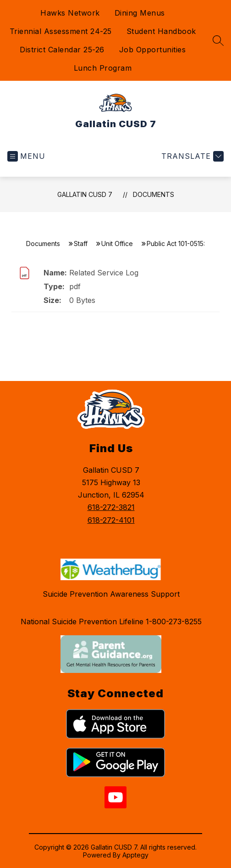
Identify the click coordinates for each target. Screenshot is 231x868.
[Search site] (218, 40)
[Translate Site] (191, 156)
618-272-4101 (111, 520)
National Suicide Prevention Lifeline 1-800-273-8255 (111, 622)
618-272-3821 (111, 507)
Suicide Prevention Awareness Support (111, 594)
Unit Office (117, 244)
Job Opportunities (153, 50)
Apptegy (135, 855)
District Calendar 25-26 (62, 50)
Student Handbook (161, 31)
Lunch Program (103, 68)
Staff (81, 244)
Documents (154, 194)
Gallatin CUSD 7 (85, 194)
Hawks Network (70, 13)
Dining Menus (140, 13)
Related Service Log (104, 273)
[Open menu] (26, 156)
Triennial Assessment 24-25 (61, 31)
